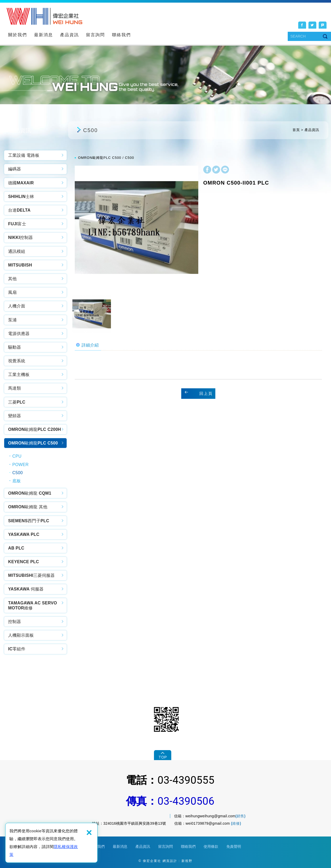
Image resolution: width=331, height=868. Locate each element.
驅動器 (15, 347)
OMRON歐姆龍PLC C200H (35, 429)
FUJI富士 (17, 224)
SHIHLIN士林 (21, 197)
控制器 (15, 622)
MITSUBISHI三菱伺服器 (31, 575)
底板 (17, 481)
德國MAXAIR (21, 183)
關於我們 (18, 35)
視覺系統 (17, 361)
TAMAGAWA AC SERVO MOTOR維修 (33, 605)
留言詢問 (95, 35)
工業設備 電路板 (24, 155)
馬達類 (15, 388)
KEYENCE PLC (24, 562)
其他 (12, 279)
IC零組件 (17, 649)
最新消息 (44, 35)
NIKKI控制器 (20, 237)
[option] (137, 228)
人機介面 (17, 306)
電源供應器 (19, 334)
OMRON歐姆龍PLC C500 (33, 443)
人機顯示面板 (21, 635)
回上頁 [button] (206, 393)
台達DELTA (19, 210)
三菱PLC (17, 402)
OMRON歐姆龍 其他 (28, 507)
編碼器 (15, 169)
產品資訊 (70, 35)
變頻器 (15, 416)
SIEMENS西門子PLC (29, 521)
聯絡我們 (121, 35)
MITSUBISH (20, 265)
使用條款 (211, 846)
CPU (17, 456)
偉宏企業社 (44, 16)
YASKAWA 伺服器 (26, 589)
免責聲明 (234, 846)
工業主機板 (19, 375)
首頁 (296, 130)
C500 (18, 473)
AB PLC (16, 548)
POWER (20, 465)
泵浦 (12, 320)
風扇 (12, 292)
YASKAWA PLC (24, 534)
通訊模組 (17, 251)
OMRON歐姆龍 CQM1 (30, 493)
